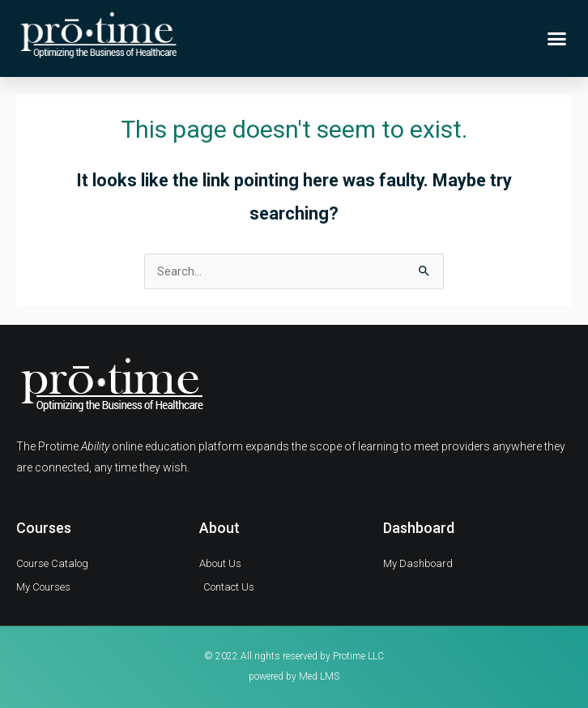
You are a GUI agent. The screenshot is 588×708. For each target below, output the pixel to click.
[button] (557, 39)
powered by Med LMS (294, 676)
